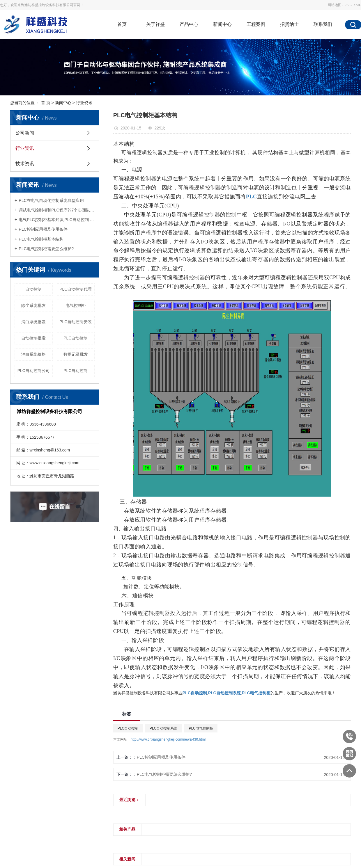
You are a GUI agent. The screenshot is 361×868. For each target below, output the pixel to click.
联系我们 (323, 24)
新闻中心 (222, 24)
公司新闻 (25, 133)
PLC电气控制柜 (201, 728)
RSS (347, 5)
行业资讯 (84, 103)
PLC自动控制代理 (76, 289)
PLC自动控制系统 (163, 728)
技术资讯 (25, 164)
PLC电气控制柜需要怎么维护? (46, 249)
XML (357, 5)
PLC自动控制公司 (34, 371)
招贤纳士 (289, 24)
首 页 (46, 103)
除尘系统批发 (33, 305)
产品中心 (189, 24)
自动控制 (33, 289)
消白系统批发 (33, 322)
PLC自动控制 (76, 338)
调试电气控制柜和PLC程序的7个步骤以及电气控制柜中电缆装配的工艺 (57, 210)
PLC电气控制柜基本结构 (41, 239)
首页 (122, 24)
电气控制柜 (76, 305)
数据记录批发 (76, 354)
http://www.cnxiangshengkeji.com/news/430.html (168, 739)
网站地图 (335, 5)
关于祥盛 (155, 24)
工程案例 (256, 24)
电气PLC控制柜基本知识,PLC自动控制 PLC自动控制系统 (57, 220)
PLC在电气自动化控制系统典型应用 (51, 200)
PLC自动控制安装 (76, 322)
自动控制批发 (33, 338)
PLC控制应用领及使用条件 (43, 229)
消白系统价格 (33, 354)
